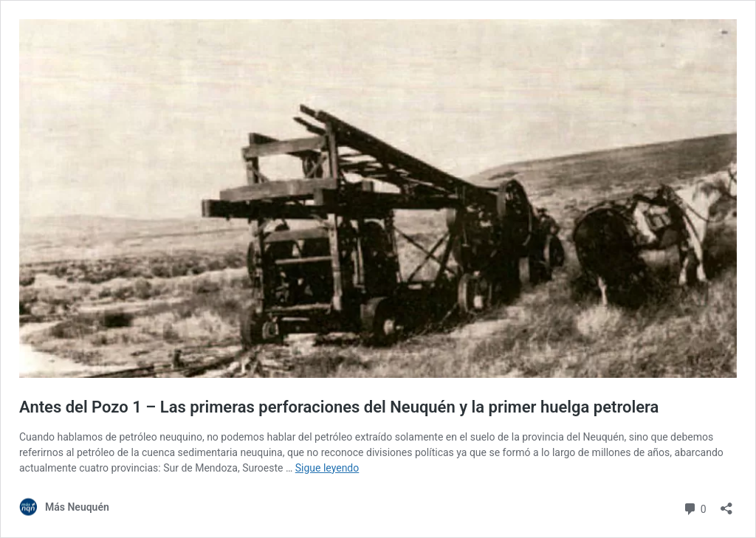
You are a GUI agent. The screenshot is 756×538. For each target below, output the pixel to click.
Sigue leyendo (327, 468)
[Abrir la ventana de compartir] (726, 504)
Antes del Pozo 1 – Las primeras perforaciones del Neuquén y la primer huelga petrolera (339, 407)
